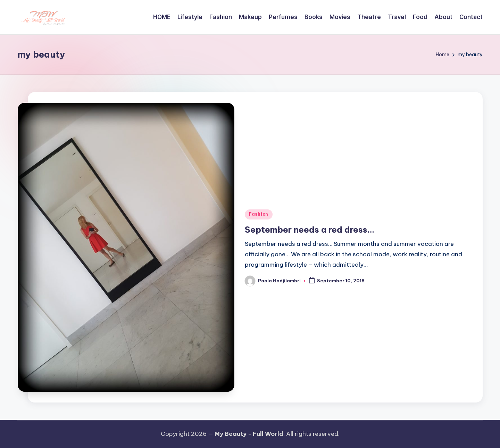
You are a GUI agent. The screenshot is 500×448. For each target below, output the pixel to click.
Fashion (259, 214)
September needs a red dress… (310, 230)
